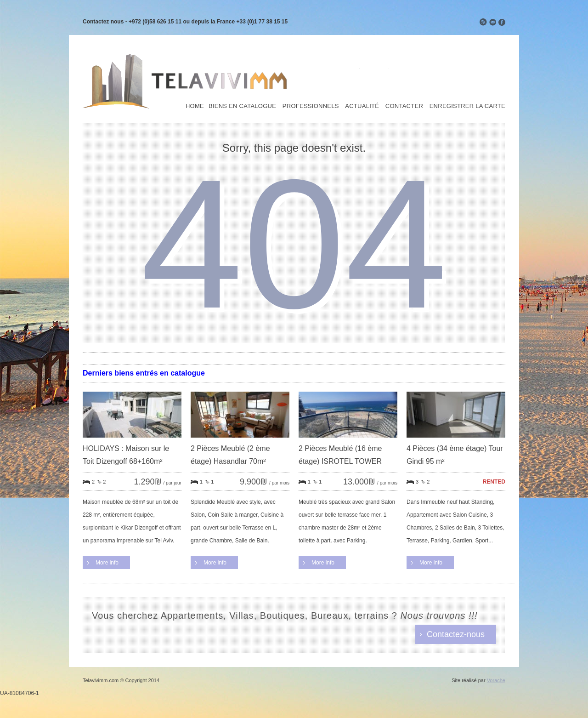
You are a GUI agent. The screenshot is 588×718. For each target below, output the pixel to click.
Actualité (362, 106)
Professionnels (311, 106)
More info (107, 563)
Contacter (404, 106)
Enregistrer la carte (467, 106)
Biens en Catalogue (242, 106)
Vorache (496, 680)
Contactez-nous (456, 634)
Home (195, 106)
